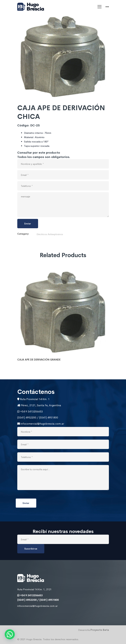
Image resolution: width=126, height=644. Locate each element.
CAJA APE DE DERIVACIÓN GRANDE (39, 360)
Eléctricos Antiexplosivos (50, 234)
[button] (10, 634)
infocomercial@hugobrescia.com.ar (42, 424)
